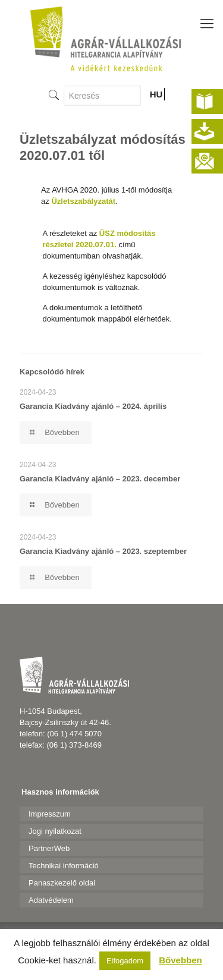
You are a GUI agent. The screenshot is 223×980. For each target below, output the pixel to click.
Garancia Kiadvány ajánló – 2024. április (93, 406)
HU (156, 94)
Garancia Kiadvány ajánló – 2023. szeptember (103, 551)
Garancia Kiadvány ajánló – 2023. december (100, 479)
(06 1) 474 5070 (74, 734)
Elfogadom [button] (125, 961)
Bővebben (180, 960)
